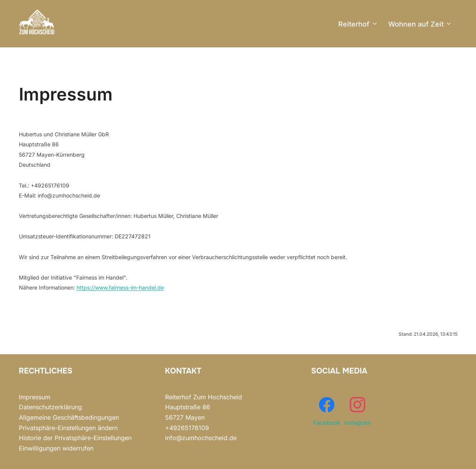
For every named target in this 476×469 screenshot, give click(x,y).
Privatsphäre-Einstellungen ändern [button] (68, 428)
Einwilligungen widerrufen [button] (56, 448)
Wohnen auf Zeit (420, 24)
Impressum (35, 397)
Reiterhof (358, 24)
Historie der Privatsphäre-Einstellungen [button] (75, 438)
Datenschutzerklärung (50, 407)
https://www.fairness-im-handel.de (120, 287)
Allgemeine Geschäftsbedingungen (69, 417)
